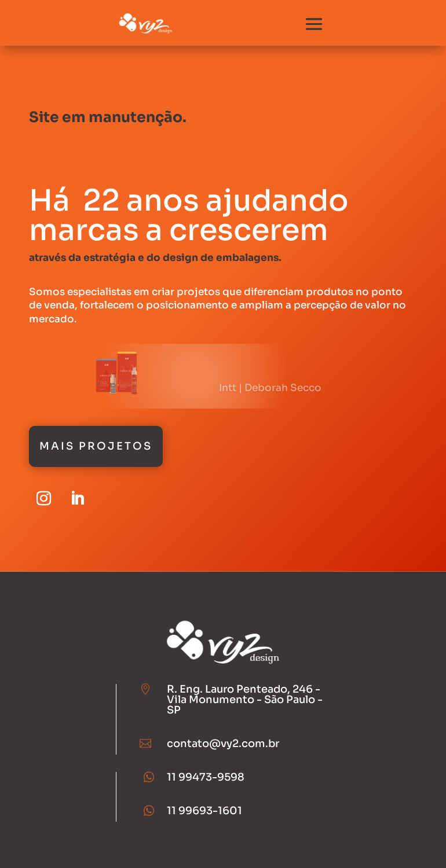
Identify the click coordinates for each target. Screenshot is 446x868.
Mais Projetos (96, 446)
